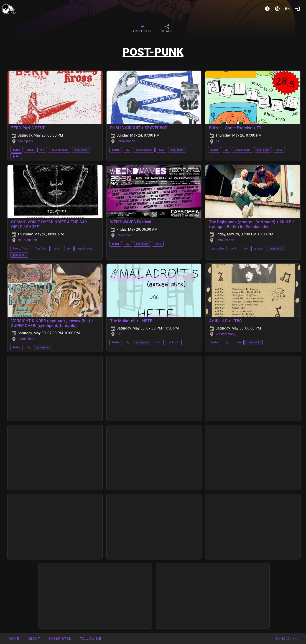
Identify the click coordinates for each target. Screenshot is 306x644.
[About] (267, 9)
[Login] (297, 9)
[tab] (143, 29)
